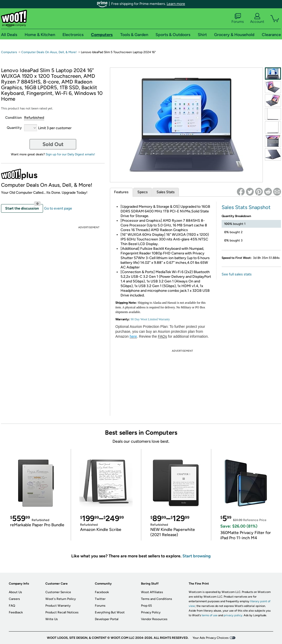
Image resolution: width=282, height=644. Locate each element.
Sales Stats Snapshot (246, 207)
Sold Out (53, 144)
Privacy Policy (151, 612)
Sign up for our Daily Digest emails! (70, 154)
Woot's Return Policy (61, 599)
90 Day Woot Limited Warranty (150, 319)
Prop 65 (146, 606)
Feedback (16, 612)
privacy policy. (233, 615)
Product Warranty (58, 606)
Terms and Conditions (157, 599)
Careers (14, 599)
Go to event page (58, 208)
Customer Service (58, 592)
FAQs (162, 336)
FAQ (12, 606)
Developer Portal (107, 619)
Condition (13, 118)
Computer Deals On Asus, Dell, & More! (49, 52)
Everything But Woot (110, 612)
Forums (238, 18)
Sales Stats (166, 192)
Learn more (176, 4)
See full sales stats (237, 274)
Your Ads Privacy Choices (211, 638)
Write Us (52, 619)
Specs (143, 192)
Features (121, 192)
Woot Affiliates (152, 592)
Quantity (14, 128)
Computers (9, 52)
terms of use (210, 615)
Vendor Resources (154, 619)
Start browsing (197, 556)
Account (257, 18)
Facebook (102, 592)
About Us (15, 592)
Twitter (100, 599)
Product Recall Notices (62, 612)
